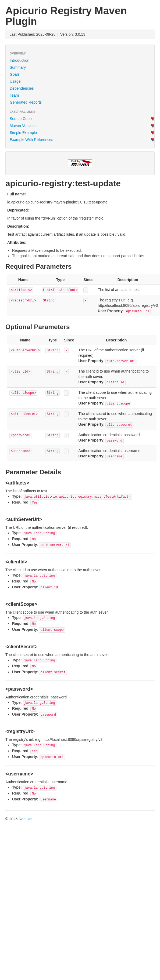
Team (14, 95)
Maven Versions (23, 126)
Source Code (21, 119)
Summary (18, 67)
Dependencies (22, 88)
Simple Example (23, 133)
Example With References (31, 140)
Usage (15, 81)
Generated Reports (26, 102)
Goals (15, 74)
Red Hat (25, 819)
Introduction (19, 60)
